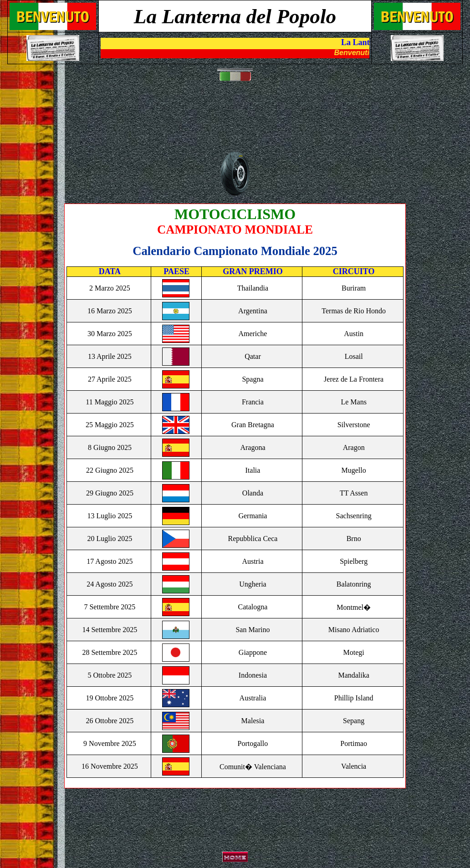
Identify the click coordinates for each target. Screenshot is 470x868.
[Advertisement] (237, 121)
